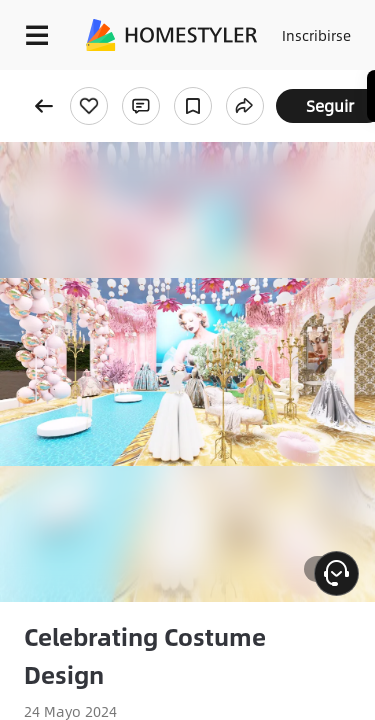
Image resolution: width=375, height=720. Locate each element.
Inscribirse (316, 35)
